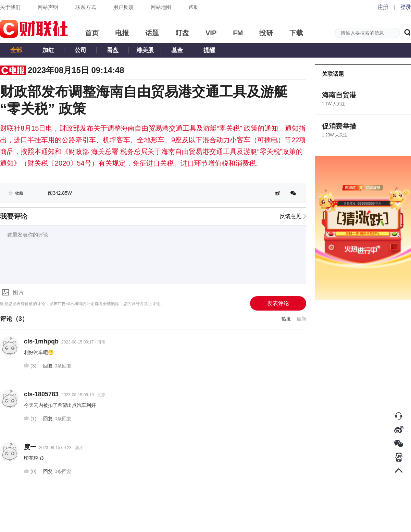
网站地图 (161, 7)
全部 (16, 50)
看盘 (113, 50)
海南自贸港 (339, 95)
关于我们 (10, 7)
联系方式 (86, 7)
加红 (48, 50)
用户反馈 (123, 7)
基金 (177, 50)
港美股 (145, 50)
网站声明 (48, 7)
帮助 (194, 7)
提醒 (209, 50)
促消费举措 (339, 126)
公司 (80, 50)
